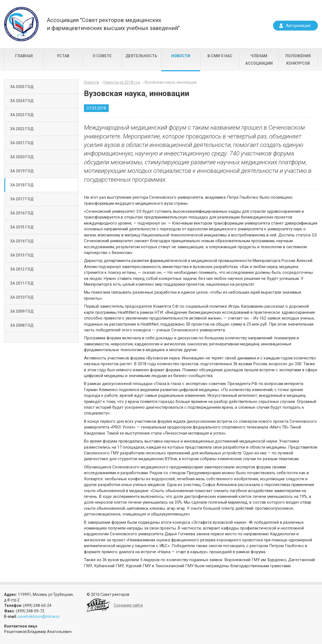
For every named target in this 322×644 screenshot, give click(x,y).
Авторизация (298, 26)
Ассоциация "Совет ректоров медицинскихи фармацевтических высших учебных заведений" (113, 24)
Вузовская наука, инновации (171, 82)
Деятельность (141, 56)
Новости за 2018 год (122, 82)
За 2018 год (22, 185)
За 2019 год (22, 171)
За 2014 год (22, 241)
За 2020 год (22, 157)
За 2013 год (22, 255)
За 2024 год (22, 101)
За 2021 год (22, 143)
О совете (102, 56)
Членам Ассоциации (259, 60)
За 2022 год (22, 129)
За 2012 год (22, 269)
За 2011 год (22, 283)
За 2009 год (22, 311)
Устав (63, 56)
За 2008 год (22, 325)
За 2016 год (22, 213)
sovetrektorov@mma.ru (39, 616)
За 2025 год (22, 87)
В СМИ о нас (220, 56)
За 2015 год (22, 227)
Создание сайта (128, 605)
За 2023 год (22, 115)
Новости (181, 56)
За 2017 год (22, 199)
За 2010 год (22, 297)
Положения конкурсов (298, 60)
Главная (24, 56)
